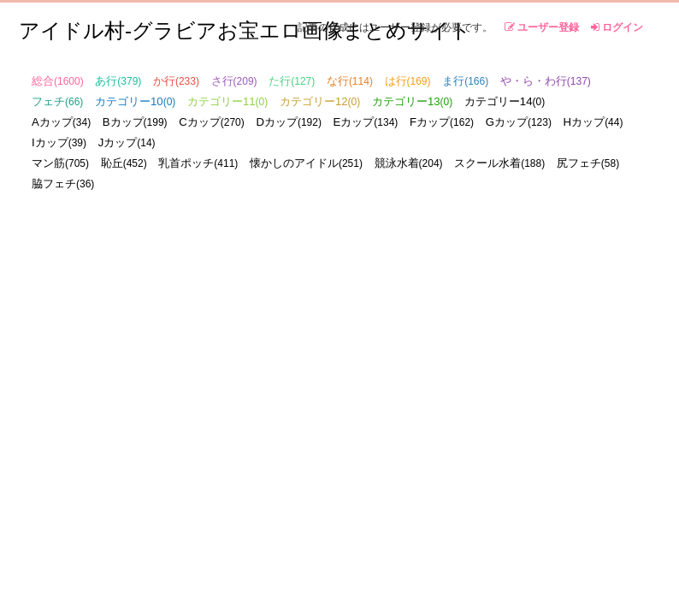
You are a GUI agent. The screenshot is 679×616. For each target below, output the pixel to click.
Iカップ (59, 142)
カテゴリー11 (227, 101)
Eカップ (366, 122)
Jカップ (127, 142)
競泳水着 (409, 163)
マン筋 (60, 163)
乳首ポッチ (198, 163)
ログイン (617, 27)
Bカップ (135, 122)
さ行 (234, 81)
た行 (292, 81)
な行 (350, 81)
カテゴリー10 (135, 101)
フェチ (57, 101)
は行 (408, 81)
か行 (176, 81)
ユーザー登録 (542, 27)
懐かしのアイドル (306, 163)
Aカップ (61, 122)
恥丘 (124, 163)
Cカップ (212, 122)
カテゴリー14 (505, 101)
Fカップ (442, 122)
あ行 (118, 81)
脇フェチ (63, 184)
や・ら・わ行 (546, 81)
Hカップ (593, 122)
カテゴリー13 (412, 101)
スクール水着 (499, 163)
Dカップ (289, 122)
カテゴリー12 (320, 101)
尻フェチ (588, 163)
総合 (58, 81)
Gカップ (519, 122)
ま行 (465, 81)
